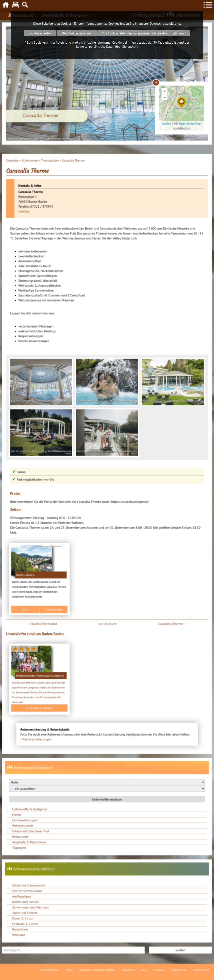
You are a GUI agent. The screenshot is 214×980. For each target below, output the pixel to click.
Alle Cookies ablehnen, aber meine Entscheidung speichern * (144, 33)
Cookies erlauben (40, 33)
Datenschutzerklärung (165, 23)
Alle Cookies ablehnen (77, 33)
